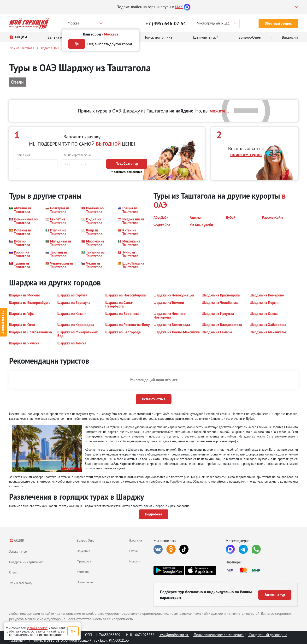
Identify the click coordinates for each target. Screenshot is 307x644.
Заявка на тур (18, 551)
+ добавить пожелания (127, 172)
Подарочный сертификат (26, 562)
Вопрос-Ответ (86, 540)
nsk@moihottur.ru (174, 635)
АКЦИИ (17, 541)
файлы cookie (37, 628)
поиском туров (246, 154)
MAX (179, 7)
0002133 (122, 640)
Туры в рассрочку (21, 583)
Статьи (133, 551)
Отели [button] (17, 82)
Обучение (83, 551)
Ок (73, 631)
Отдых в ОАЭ (50, 48)
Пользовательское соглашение (218, 635)
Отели (13, 572)
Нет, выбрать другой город (110, 44)
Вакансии (136, 540)
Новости (135, 561)
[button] (24, 210)
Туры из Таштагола (22, 48)
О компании (85, 582)
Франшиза (84, 561)
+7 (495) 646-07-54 (166, 24)
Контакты (83, 572)
